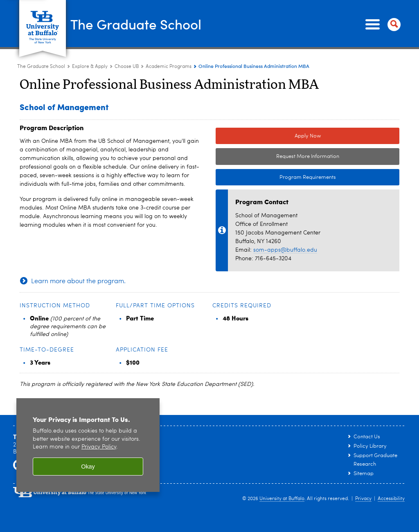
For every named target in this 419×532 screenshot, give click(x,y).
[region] (88, 445)
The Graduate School (145, 24)
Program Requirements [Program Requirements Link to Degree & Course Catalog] (276, 178)
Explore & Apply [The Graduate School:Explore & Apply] (90, 67)
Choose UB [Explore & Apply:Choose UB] (127, 67)
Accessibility (391, 499)
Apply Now (308, 136)
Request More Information (308, 157)
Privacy (363, 499)
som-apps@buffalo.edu (285, 250)
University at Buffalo (282, 499)
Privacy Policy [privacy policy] (99, 447)
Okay (88, 467)
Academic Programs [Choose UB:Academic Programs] (169, 67)
